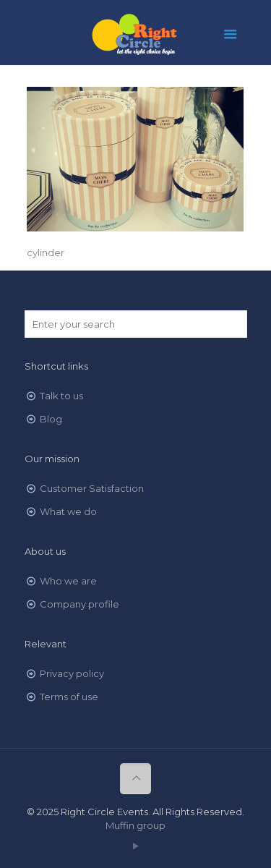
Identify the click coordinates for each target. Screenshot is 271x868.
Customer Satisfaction (92, 488)
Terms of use (69, 697)
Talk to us (61, 396)
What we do (68, 511)
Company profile (79, 604)
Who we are (68, 581)
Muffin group (135, 825)
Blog (51, 419)
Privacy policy (72, 673)
